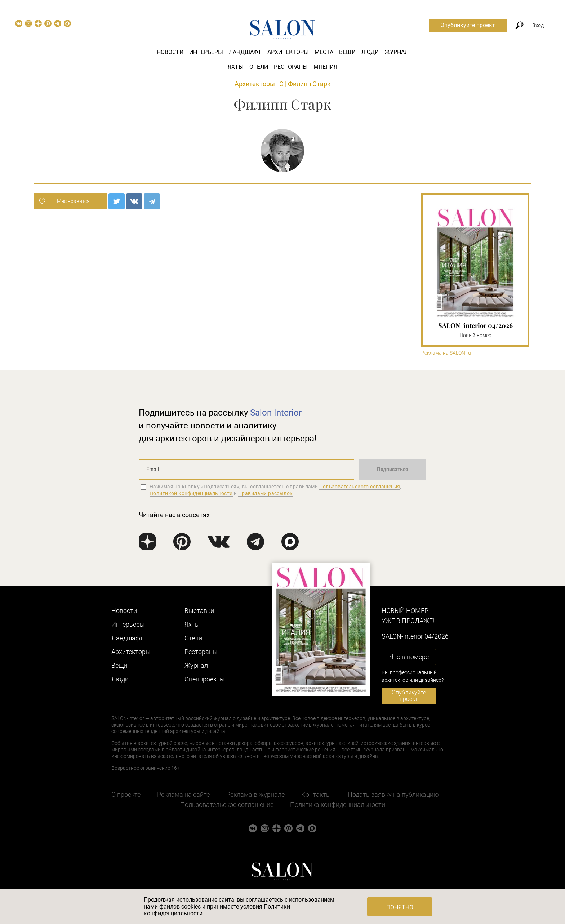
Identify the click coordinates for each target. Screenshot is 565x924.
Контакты (316, 794)
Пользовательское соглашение (227, 805)
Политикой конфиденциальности (191, 493)
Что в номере (409, 657)
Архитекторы (288, 52)
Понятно (400, 907)
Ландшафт (245, 52)
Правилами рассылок (266, 493)
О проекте (126, 794)
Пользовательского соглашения (360, 487)
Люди (370, 52)
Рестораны (291, 67)
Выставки (199, 611)
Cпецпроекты (205, 679)
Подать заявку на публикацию (393, 794)
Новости (170, 52)
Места (324, 52)
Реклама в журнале (255, 794)
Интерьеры (206, 52)
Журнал (397, 52)
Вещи (347, 52)
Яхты (236, 67)
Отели (259, 67)
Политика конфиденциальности (338, 805)
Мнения (325, 67)
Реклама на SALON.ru (446, 353)
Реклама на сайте (183, 794)
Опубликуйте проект (468, 25)
